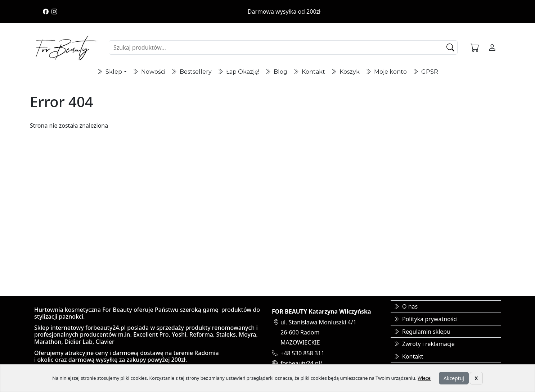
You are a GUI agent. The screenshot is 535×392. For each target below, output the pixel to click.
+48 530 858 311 (302, 353)
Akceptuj (454, 378)
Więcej (425, 378)
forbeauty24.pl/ (301, 363)
